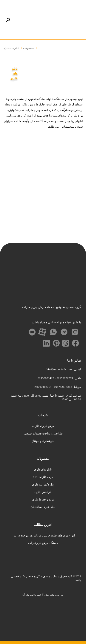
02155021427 (46, 378)
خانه (40, 48)
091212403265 (43, 387)
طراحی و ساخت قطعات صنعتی (43, 433)
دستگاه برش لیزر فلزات (43, 543)
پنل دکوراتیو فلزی (43, 484)
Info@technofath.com (59, 369)
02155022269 (64, 378)
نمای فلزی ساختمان (43, 507)
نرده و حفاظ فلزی (43, 499)
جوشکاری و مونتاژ (43, 441)
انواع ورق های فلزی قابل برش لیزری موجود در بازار (43, 535)
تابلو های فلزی (43, 469)
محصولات (29, 48)
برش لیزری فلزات (43, 426)
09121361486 (62, 387)
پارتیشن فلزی (43, 492)
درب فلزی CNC (43, 477)
